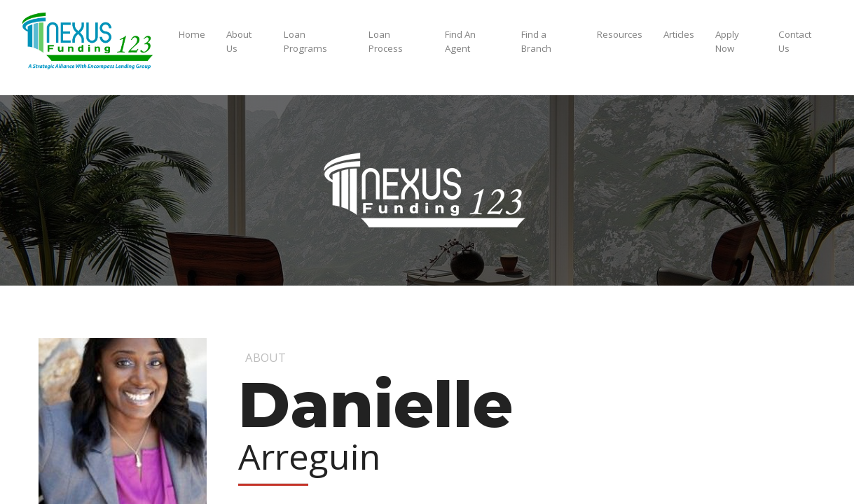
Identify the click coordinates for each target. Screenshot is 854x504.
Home (192, 34)
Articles (679, 34)
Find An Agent (460, 41)
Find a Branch (536, 41)
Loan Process (386, 41)
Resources (620, 34)
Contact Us (795, 41)
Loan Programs (305, 41)
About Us (239, 41)
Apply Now (727, 41)
